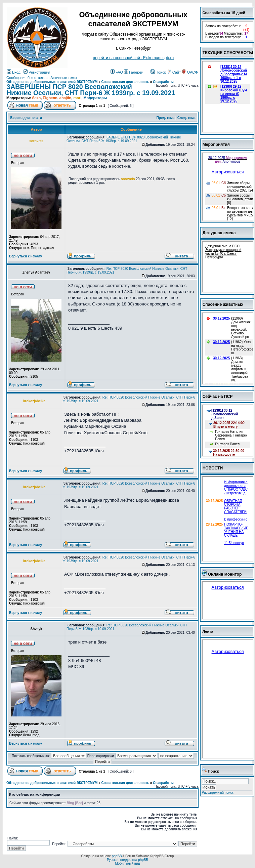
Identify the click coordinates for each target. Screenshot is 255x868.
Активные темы (64, 78)
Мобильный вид (127, 863)
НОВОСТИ (213, 468)
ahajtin (65, 98)
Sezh (36, 98)
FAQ (117, 72)
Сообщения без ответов (27, 78)
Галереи (134, 72)
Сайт (174, 72)
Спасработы (163, 82)
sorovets (128, 179)
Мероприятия (216, 144)
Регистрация (37, 72)
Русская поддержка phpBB (127, 860)
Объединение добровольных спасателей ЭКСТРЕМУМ (52, 82)
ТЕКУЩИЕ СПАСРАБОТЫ (228, 53)
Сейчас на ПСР (218, 397)
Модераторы (95, 98)
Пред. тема (165, 118)
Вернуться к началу (26, 256)
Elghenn (50, 98)
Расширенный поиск (218, 793)
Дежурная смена (219, 233)
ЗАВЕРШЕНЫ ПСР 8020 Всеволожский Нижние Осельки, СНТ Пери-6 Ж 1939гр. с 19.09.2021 (91, 90)
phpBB (117, 856)
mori (77, 98)
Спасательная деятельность (125, 82)
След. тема (186, 118)
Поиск (158, 72)
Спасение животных (223, 304)
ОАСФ (190, 72)
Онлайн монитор (225, 574)
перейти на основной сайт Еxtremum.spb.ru (133, 58)
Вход (14, 72)
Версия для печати (26, 118)
